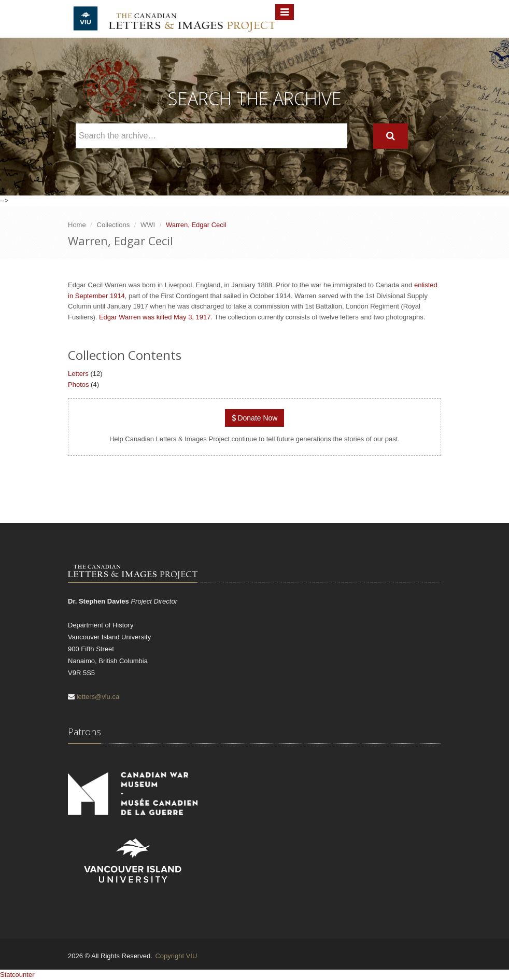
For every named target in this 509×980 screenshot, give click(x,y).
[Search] (391, 136)
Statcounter (17, 975)
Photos (78, 384)
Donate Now (255, 418)
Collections (114, 225)
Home (77, 225)
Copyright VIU (176, 956)
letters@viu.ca (98, 697)
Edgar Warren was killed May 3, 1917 (155, 317)
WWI (148, 225)
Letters (78, 374)
